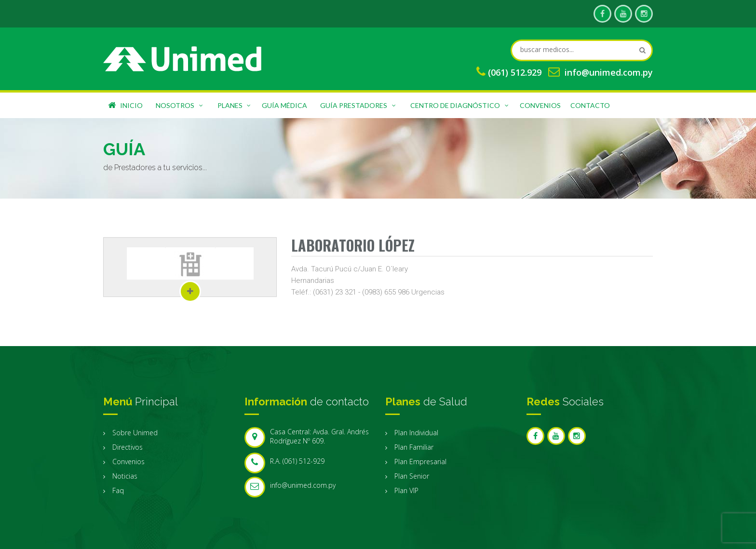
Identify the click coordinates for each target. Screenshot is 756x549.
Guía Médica (284, 105)
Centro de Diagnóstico (460, 104)
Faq (118, 490)
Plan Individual (416, 433)
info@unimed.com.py (609, 72)
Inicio (125, 105)
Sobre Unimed (135, 433)
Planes (235, 104)
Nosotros (180, 104)
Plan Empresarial (420, 462)
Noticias (125, 476)
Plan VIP (406, 490)
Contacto (590, 105)
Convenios (540, 105)
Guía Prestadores (358, 104)
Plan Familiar (414, 447)
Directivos (128, 447)
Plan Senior (412, 476)
